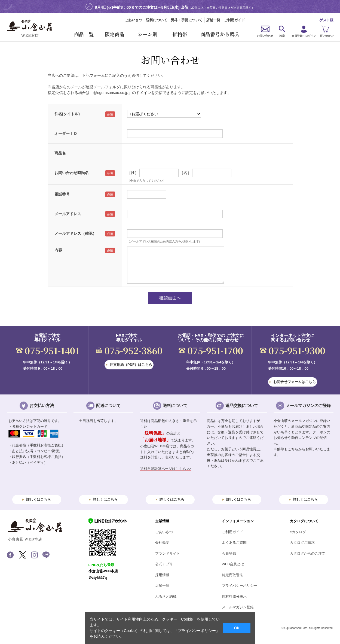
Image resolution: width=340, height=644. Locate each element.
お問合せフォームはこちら (295, 382)
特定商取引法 (232, 575)
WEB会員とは (233, 564)
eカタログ (298, 532)
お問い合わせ (265, 36)
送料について (157, 20)
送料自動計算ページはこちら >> (166, 469)
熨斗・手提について (187, 20)
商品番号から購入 (220, 34)
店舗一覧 (213, 20)
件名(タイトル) (67, 114)
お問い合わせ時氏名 (72, 173)
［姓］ (133, 173)
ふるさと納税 (166, 596)
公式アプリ (164, 564)
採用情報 (162, 575)
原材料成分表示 (234, 596)
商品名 (60, 153)
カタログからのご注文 (308, 553)
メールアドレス (68, 214)
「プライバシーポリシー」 (197, 631)
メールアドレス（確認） (75, 233)
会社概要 (162, 543)
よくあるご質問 (234, 543)
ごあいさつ (134, 20)
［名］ (185, 173)
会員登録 (229, 553)
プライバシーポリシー (240, 586)
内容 (58, 250)
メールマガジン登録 (238, 607)
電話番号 (62, 194)
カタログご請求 (302, 543)
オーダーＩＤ (66, 133)
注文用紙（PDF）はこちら (131, 365)
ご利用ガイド (234, 20)
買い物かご (327, 36)
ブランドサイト (168, 553)
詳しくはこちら (39, 499)
